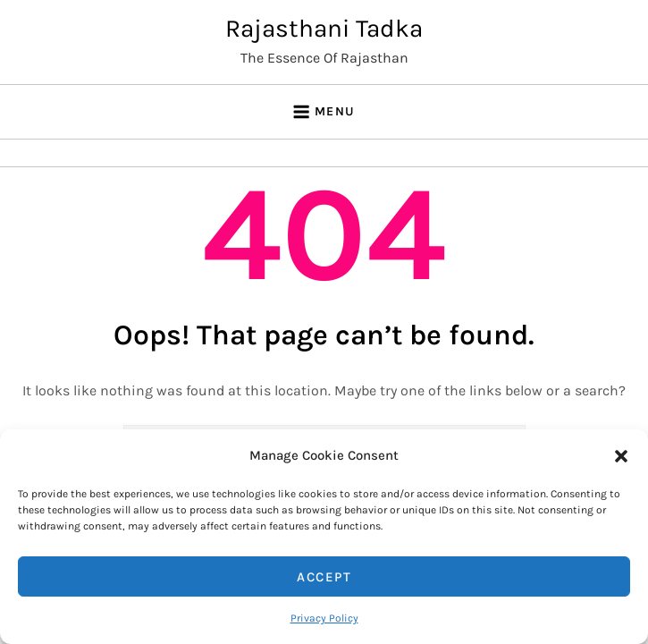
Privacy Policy (324, 618)
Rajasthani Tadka (324, 28)
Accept (324, 577)
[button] (621, 455)
